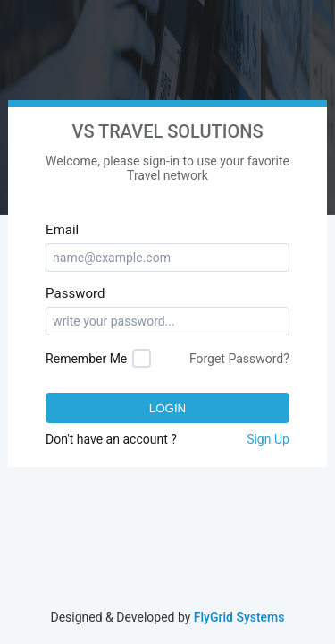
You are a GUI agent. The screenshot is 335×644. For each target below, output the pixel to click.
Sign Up (268, 439)
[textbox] (167, 258)
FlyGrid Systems (239, 617)
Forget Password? (239, 359)
